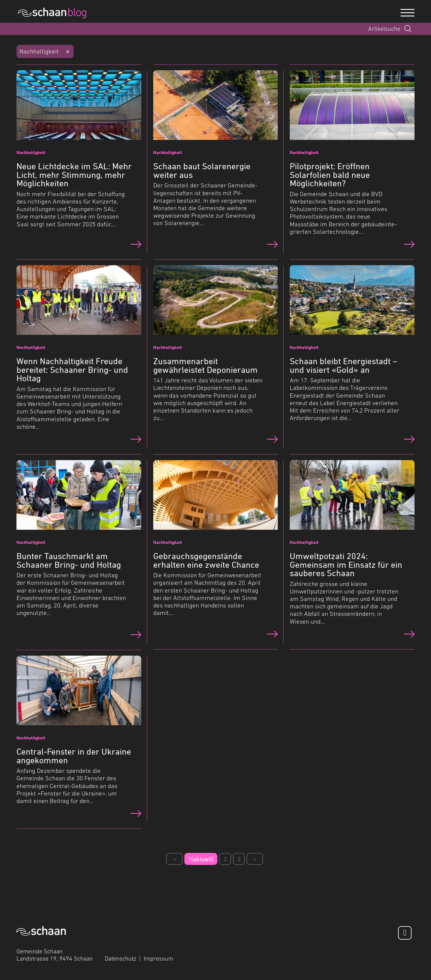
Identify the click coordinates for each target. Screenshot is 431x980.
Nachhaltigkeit (39, 51)
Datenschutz (120, 958)
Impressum (158, 958)
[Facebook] (405, 933)
